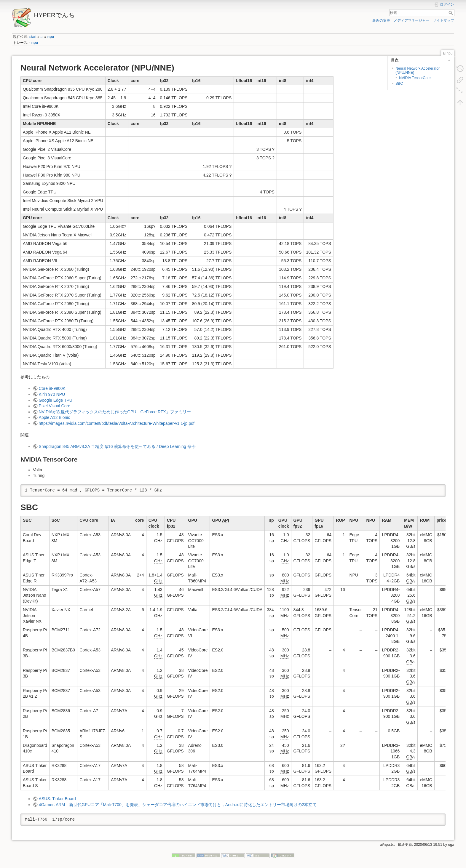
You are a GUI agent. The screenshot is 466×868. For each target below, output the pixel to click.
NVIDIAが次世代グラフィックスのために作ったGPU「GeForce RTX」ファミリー (115, 412)
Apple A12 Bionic (55, 417)
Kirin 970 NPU (52, 394)
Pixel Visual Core (55, 406)
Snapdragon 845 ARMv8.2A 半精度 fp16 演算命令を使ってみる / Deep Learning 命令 (117, 446)
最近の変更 (381, 20)
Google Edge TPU (56, 400)
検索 (451, 13)
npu (51, 37)
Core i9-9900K (52, 388)
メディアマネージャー (411, 20)
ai (42, 37)
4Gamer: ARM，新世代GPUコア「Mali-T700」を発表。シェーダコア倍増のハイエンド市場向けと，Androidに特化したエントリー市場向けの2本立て (178, 805)
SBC (399, 84)
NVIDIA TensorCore (415, 78)
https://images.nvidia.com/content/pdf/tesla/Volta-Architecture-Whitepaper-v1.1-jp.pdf (117, 423)
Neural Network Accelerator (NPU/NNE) (418, 70)
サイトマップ (443, 20)
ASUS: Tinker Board (57, 799)
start (33, 37)
